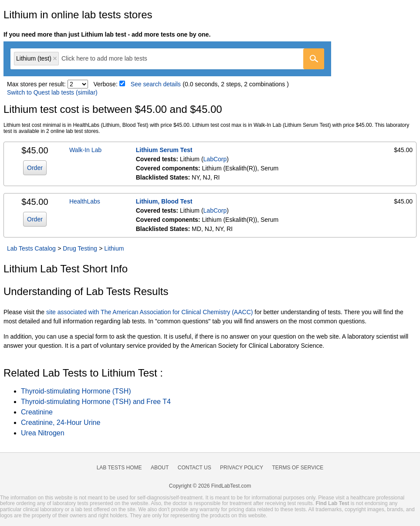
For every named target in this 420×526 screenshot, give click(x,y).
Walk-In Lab (85, 150)
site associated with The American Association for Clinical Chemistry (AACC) (149, 312)
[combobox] (167, 59)
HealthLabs (85, 201)
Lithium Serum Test (164, 150)
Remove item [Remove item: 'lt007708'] (55, 58)
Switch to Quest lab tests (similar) (52, 92)
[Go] (314, 59)
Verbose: (106, 84)
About (160, 468)
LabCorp (215, 159)
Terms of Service (298, 468)
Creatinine (37, 412)
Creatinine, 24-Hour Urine (61, 422)
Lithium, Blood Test (164, 201)
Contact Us (195, 468)
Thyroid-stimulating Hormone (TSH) (76, 391)
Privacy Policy (242, 468)
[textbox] (110, 59)
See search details (156, 84)
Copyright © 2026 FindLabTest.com (210, 486)
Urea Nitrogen (43, 433)
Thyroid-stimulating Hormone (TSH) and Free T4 (96, 402)
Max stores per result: (36, 84)
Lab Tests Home (119, 468)
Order (35, 168)
